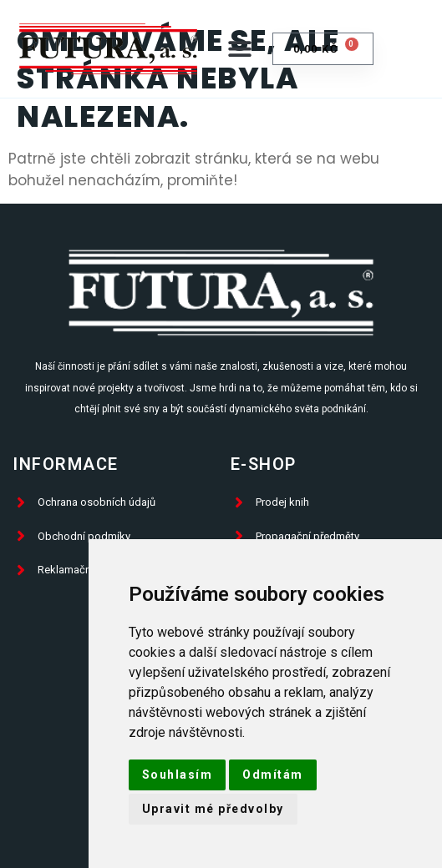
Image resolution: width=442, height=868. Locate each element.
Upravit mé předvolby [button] (213, 809)
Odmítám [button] (273, 775)
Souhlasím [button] (178, 775)
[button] (240, 49)
